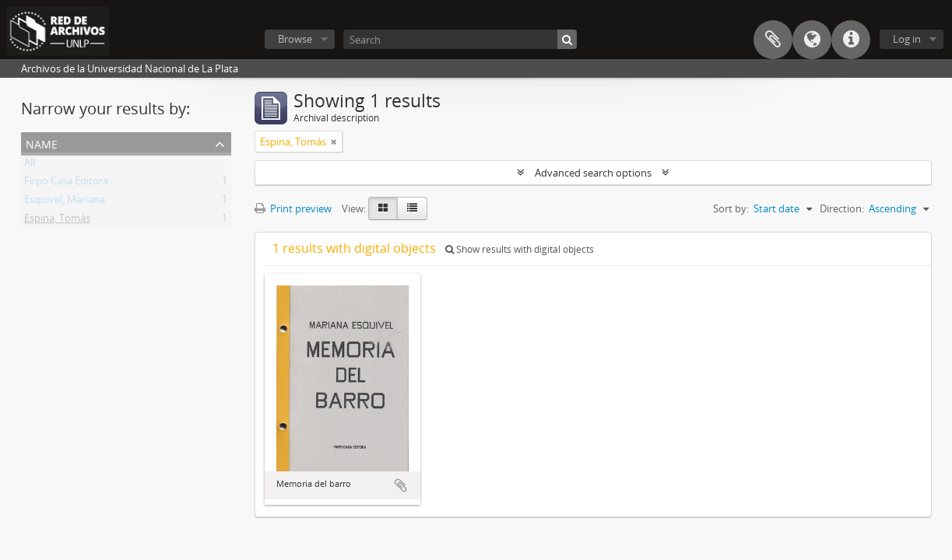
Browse (295, 39)
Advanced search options (593, 173)
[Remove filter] (334, 142)
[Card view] (383, 208)
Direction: (842, 208)
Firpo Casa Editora (66, 184)
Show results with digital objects (520, 249)
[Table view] (412, 208)
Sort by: (731, 208)
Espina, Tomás (57, 221)
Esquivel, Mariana (65, 202)
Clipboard (773, 40)
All (30, 165)
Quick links (851, 40)
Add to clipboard (401, 485)
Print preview (293, 208)
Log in (907, 39)
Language (812, 40)
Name (42, 143)
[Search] (460, 39)
